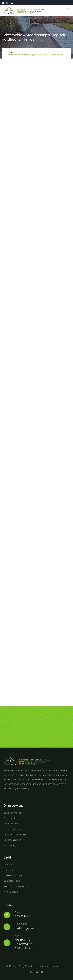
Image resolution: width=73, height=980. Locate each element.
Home (10, 52)
